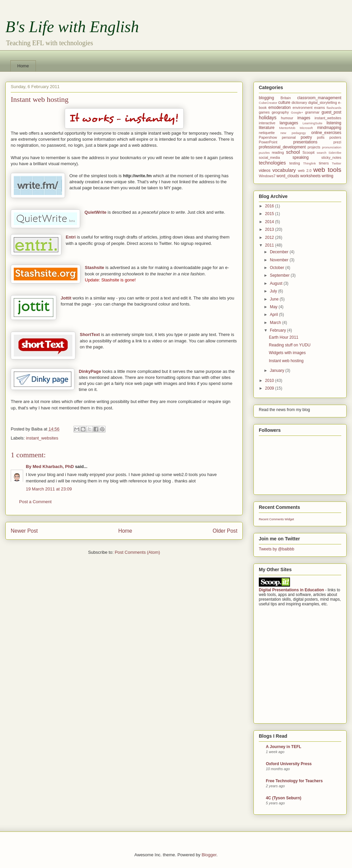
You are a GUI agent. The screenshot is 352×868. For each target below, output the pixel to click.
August (277, 283)
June (275, 299)
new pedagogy (293, 133)
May (274, 307)
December (280, 252)
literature (267, 128)
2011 (270, 245)
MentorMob (287, 128)
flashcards (334, 108)
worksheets (311, 176)
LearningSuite (312, 123)
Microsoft (306, 128)
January (278, 371)
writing (328, 176)
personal (289, 137)
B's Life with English (72, 27)
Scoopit (308, 152)
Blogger (209, 855)
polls (321, 137)
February (278, 330)
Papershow (268, 137)
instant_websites (42, 438)
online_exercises (326, 133)
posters (335, 137)
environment (303, 108)
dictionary (299, 103)
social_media (269, 157)
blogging (266, 98)
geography (280, 112)
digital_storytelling (322, 103)
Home (23, 66)
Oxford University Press (289, 764)
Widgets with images (287, 353)
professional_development (282, 147)
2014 (270, 222)
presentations (305, 142)
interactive (267, 123)
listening (334, 123)
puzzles (264, 153)
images (304, 118)
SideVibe (335, 153)
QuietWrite (96, 212)
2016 (270, 206)
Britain (286, 98)
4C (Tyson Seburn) (284, 798)
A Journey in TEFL (284, 747)
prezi (337, 142)
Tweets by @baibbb (277, 549)
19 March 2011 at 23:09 (49, 489)
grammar (312, 112)
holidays (268, 118)
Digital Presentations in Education (291, 590)
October (278, 268)
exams (319, 108)
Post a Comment (35, 502)
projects (314, 147)
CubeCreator (268, 103)
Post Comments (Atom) (137, 552)
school (293, 152)
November (280, 260)
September (280, 275)
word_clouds (288, 176)
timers (324, 163)
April (274, 315)
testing (295, 163)
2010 (270, 381)
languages (289, 123)
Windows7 (267, 176)
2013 (270, 229)
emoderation (280, 108)
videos (265, 171)
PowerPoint (268, 142)
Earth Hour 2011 (284, 337)
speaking (301, 157)
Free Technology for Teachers (294, 781)
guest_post (331, 112)
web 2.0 (305, 171)
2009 (270, 388)
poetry (306, 137)
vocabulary (284, 170)
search (322, 153)
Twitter (337, 163)
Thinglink (309, 163)
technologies (272, 163)
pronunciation (332, 147)
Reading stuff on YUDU (290, 345)
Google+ (297, 112)
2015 (270, 214)
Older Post (225, 531)
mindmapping (329, 128)
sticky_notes (331, 157)
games (264, 112)
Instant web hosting (286, 361)
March (276, 323)
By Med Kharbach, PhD (50, 466)
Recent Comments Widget (276, 519)
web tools (327, 170)
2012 (270, 238)
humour (287, 118)
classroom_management (319, 98)
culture (284, 103)
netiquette (267, 133)
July (274, 291)
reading (278, 152)
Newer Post (24, 531)
